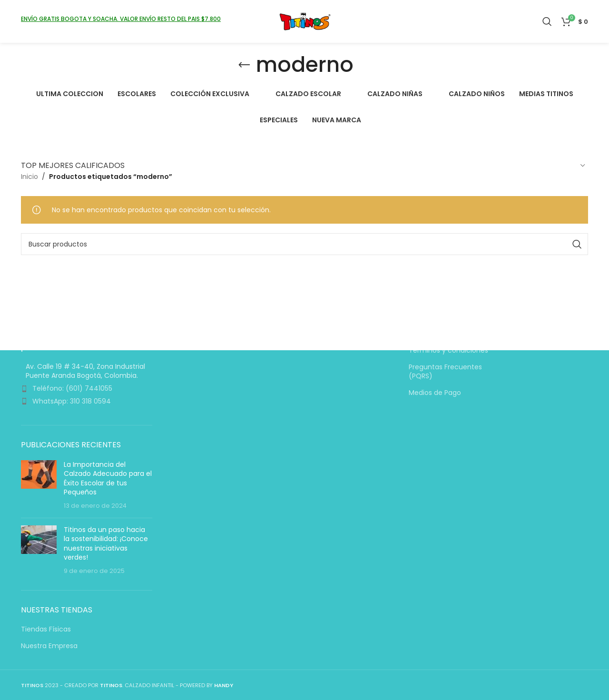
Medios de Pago (435, 393)
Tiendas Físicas (46, 629)
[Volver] (244, 65)
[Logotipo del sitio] (305, 21)
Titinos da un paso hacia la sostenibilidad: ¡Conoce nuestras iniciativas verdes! (106, 544)
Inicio (29, 177)
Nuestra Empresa (49, 646)
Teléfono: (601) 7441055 (72, 389)
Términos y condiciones (448, 351)
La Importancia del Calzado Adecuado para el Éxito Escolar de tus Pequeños (108, 478)
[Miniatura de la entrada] (39, 485)
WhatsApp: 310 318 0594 (72, 401)
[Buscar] (547, 21)
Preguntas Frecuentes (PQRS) (445, 372)
